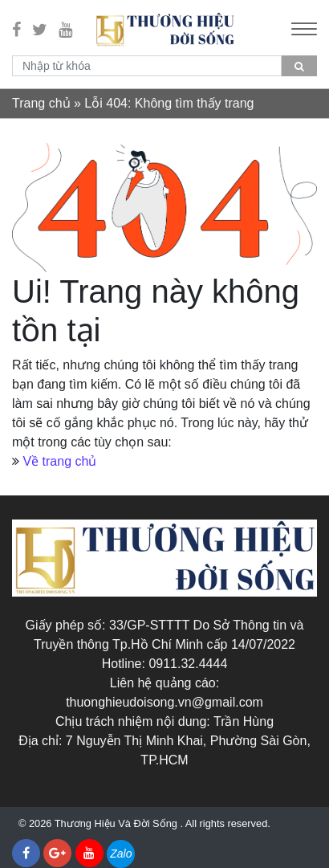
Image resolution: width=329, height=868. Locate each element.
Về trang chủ (59, 461)
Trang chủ (41, 103)
